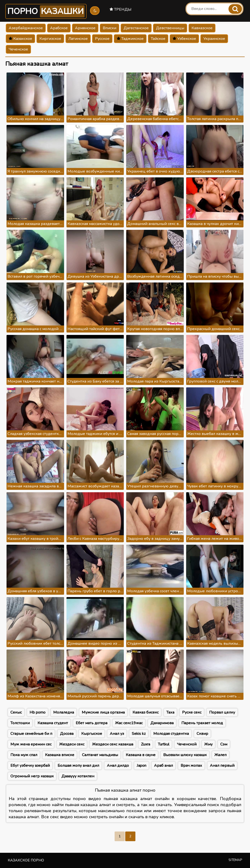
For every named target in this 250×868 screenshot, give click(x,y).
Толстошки (20, 723)
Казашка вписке (60, 755)
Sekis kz (139, 734)
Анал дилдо (118, 766)
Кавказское (202, 28)
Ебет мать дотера (92, 723)
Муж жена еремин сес (31, 744)
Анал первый (222, 766)
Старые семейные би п (31, 734)
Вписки (110, 28)
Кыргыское (92, 734)
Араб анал (163, 766)
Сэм (224, 744)
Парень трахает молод (202, 723)
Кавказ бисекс (146, 712)
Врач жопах (191, 766)
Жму (208, 744)
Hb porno (37, 712)
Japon (141, 766)
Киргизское (50, 39)
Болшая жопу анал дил (78, 766)
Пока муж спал (24, 755)
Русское (102, 39)
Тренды (121, 9)
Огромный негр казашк (32, 776)
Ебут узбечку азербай (30, 766)
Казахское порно (26, 860)
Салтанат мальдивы (100, 755)
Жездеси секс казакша (113, 744)
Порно (46, 11)
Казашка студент (53, 723)
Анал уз (117, 734)
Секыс (16, 712)
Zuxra (146, 744)
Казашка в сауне (141, 755)
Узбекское (184, 39)
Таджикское (130, 39)
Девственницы (170, 28)
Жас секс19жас (129, 723)
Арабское (59, 28)
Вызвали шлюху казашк (185, 755)
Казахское (20, 39)
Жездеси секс (72, 744)
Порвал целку (222, 712)
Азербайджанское (26, 28)
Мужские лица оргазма (103, 712)
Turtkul (164, 744)
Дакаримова (162, 723)
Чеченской (187, 744)
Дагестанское (136, 28)
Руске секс (192, 712)
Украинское (214, 39)
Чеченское (18, 49)
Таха (170, 712)
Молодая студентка (171, 734)
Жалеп (221, 755)
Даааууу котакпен (78, 776)
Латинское (78, 39)
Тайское (158, 39)
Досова (67, 734)
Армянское (85, 28)
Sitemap (235, 860)
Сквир (202, 734)
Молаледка (64, 712)
